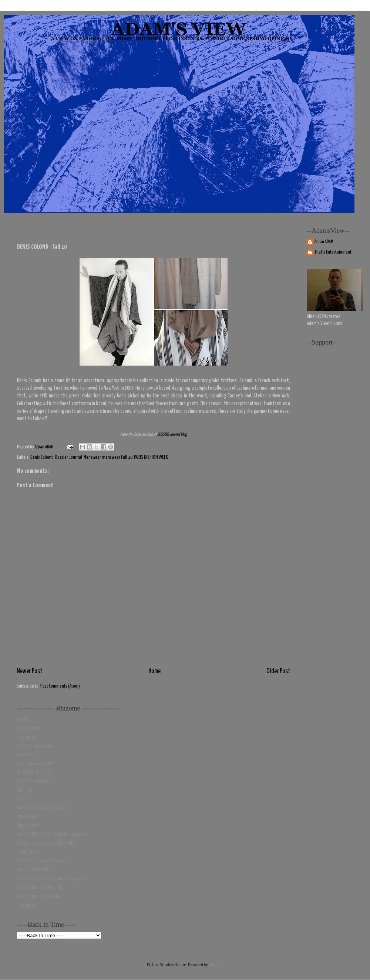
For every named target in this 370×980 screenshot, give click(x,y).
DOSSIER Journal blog (172, 435)
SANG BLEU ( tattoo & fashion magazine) (51, 879)
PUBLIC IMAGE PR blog (35, 870)
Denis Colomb (42, 457)
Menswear (92, 457)
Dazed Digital (28, 755)
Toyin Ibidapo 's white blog (39, 888)
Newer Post (30, 671)
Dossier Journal (69, 457)
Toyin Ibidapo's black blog (39, 897)
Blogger (215, 965)
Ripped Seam (28, 826)
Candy (22, 720)
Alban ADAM (324, 242)
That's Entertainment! (334, 252)
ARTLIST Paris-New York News (41, 861)
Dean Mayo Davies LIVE (36, 764)
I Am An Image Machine (36, 746)
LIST (20, 799)
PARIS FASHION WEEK (151, 457)
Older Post (278, 671)
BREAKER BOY (28, 817)
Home (154, 671)
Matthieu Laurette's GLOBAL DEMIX (46, 843)
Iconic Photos (28, 852)
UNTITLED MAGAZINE (33, 782)
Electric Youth (28, 728)
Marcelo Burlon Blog (34, 773)
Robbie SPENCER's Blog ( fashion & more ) (52, 835)
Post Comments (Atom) (60, 686)
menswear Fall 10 (117, 457)
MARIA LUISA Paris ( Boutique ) (42, 808)
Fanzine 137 (27, 737)
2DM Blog (24, 791)
